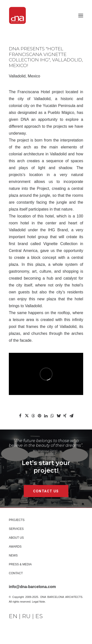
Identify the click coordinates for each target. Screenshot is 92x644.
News (13, 555)
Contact (16, 573)
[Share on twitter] (27, 416)
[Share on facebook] (20, 416)
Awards (15, 547)
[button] (81, 15)
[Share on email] (71, 416)
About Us (16, 538)
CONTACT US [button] (46, 491)
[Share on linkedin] (46, 416)
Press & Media (20, 564)
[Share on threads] (33, 416)
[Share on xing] (65, 416)
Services (16, 529)
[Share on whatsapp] (52, 416)
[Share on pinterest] (39, 416)
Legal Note (38, 602)
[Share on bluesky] (59, 416)
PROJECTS (17, 520)
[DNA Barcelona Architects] (17, 15)
